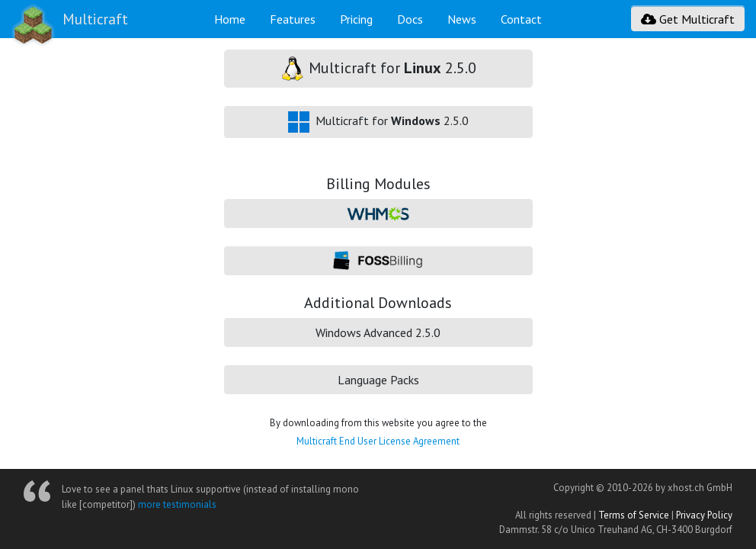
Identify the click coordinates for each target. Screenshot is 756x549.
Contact (521, 19)
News (462, 19)
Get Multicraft (688, 19)
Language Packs (378, 380)
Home (230, 19)
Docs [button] (410, 19)
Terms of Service (634, 515)
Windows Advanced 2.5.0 (378, 332)
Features (293, 19)
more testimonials (177, 504)
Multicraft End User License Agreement (378, 441)
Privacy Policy (704, 515)
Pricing (356, 19)
